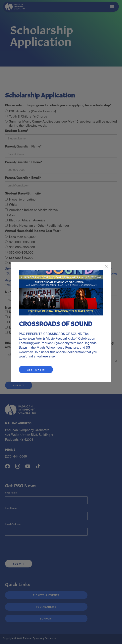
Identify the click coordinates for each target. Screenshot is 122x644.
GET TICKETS (36, 370)
